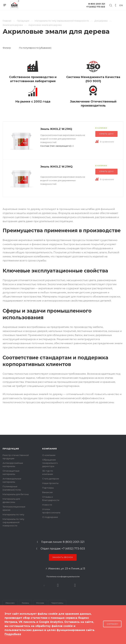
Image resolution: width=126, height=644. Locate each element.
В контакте (44, 585)
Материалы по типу (13, 514)
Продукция (11, 449)
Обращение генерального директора (50, 463)
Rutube (58, 585)
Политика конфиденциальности (63, 576)
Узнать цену (106, 134)
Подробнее (13, 634)
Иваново (10, 603)
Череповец (57, 603)
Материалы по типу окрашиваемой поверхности (13, 522)
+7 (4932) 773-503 (96, 7)
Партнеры (48, 488)
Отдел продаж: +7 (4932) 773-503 (63, 549)
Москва (40, 603)
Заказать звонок (63, 557)
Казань (25, 603)
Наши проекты (50, 483)
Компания (49, 449)
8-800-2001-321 (97, 4)
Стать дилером (51, 479)
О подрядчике (50, 517)
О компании (49, 455)
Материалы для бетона (16, 494)
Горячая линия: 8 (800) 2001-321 (63, 542)
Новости (47, 505)
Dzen (75, 585)
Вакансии (47, 492)
